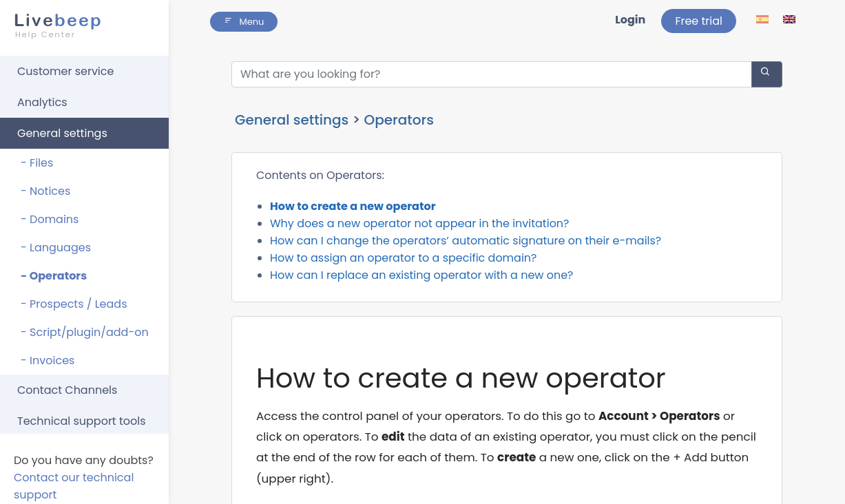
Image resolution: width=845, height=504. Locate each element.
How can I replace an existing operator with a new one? (421, 275)
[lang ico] (763, 19)
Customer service (65, 71)
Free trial (699, 21)
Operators (398, 120)
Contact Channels (67, 390)
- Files (37, 163)
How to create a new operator (353, 206)
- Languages (56, 248)
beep (80, 25)
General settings (62, 133)
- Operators (54, 276)
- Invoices (48, 360)
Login (630, 20)
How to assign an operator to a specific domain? (403, 258)
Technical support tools (82, 421)
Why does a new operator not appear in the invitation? (420, 223)
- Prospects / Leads (74, 304)
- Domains (50, 219)
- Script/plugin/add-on (85, 332)
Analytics (42, 102)
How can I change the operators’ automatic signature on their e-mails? (466, 241)
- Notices (45, 191)
